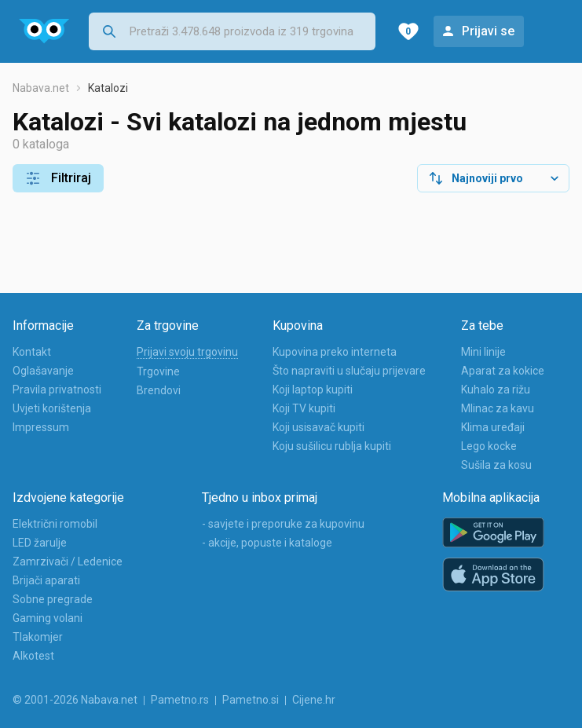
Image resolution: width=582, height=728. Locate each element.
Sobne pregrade (53, 599)
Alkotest (33, 656)
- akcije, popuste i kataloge (267, 543)
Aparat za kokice (503, 371)
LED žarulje (40, 543)
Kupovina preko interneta (335, 352)
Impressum (41, 427)
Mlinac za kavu (498, 408)
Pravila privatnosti (57, 390)
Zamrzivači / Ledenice (68, 562)
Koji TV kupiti (304, 408)
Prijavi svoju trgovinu (187, 352)
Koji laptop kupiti (313, 390)
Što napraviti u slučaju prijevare (349, 371)
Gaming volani (48, 618)
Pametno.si (251, 700)
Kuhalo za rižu (496, 390)
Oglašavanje (43, 371)
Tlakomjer (38, 637)
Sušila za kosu (496, 465)
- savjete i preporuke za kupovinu (283, 524)
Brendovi (159, 390)
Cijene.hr (314, 700)
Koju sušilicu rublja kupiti (332, 446)
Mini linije (483, 352)
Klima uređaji (493, 427)
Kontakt (32, 352)
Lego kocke (489, 446)
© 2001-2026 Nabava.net (75, 700)
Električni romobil (55, 524)
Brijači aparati (46, 580)
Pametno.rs (180, 700)
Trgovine (158, 371)
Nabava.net (41, 88)
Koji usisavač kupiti (318, 427)
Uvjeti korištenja (52, 408)
